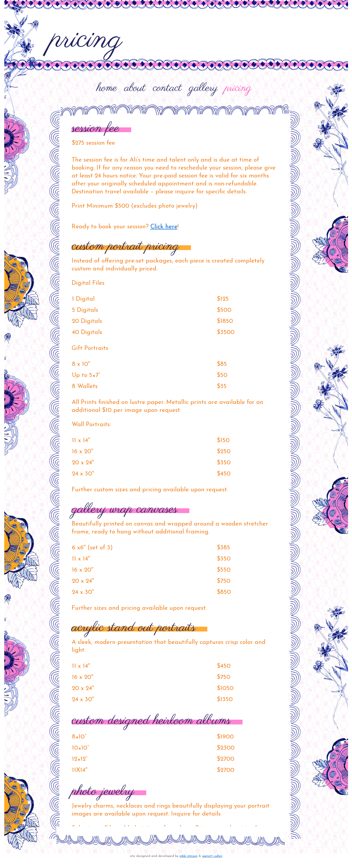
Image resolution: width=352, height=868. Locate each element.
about (135, 88)
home (107, 88)
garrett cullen (212, 856)
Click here (164, 227)
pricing (238, 88)
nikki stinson (189, 856)
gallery (203, 88)
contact (167, 88)
